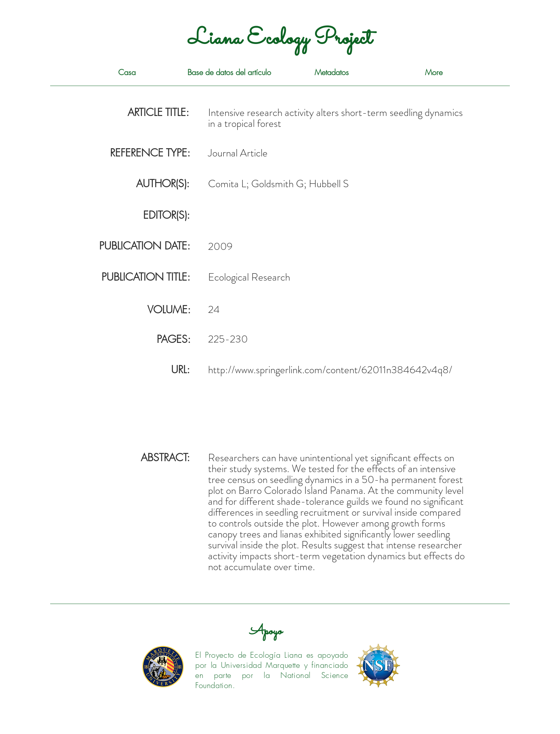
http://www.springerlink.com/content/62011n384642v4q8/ (330, 370)
